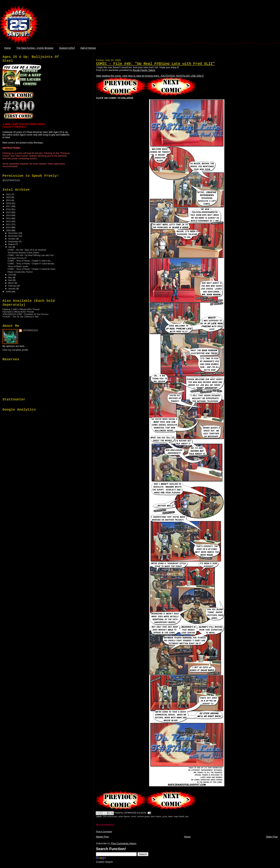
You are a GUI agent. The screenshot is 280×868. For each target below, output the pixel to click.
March (11, 283)
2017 (9, 206)
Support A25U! (67, 48)
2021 (9, 194)
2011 (9, 224)
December (13, 233)
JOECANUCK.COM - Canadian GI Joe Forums (25, 314)
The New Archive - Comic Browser (35, 48)
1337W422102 (30, 330)
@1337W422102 (11, 180)
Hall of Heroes (88, 48)
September (14, 242)
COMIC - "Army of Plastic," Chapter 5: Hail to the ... (30, 261)
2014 (9, 215)
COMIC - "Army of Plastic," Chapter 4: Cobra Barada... (32, 264)
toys (187, 817)
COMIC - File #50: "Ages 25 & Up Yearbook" (27, 250)
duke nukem (156, 817)
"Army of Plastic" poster (18, 266)
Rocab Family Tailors (144, 70)
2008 (9, 291)
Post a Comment (104, 831)
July (10, 247)
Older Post (272, 837)
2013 (9, 218)
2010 (9, 227)
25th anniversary (110, 817)
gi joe (165, 817)
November (13, 236)
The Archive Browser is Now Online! (23, 253)
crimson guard (143, 817)
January (12, 289)
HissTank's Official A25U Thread (18, 312)
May (11, 277)
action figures (124, 817)
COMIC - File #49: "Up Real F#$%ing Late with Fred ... (32, 255)
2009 (9, 230)
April (11, 280)
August (12, 244)
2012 (9, 221)
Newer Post (102, 837)
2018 (9, 203)
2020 (9, 197)
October (12, 239)
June (11, 275)
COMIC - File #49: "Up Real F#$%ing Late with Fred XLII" (155, 64)
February (13, 286)
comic (133, 817)
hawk (170, 817)
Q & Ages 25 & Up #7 (17, 258)
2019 (9, 200)
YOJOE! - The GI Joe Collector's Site (20, 317)
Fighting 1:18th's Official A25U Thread (21, 309)
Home (8, 48)
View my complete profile (15, 350)
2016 (9, 209)
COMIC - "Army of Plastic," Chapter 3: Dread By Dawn (31, 269)
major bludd (179, 817)
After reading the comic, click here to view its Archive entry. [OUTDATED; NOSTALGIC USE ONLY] (150, 76)
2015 (9, 212)
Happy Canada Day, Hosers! (20, 272)
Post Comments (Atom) (124, 843)
